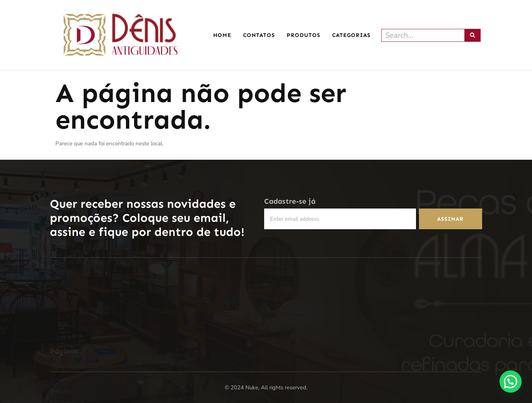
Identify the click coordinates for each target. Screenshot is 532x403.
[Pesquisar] (473, 35)
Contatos (259, 35)
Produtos (303, 35)
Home (222, 35)
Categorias (353, 35)
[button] (510, 381)
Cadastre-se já (290, 201)
